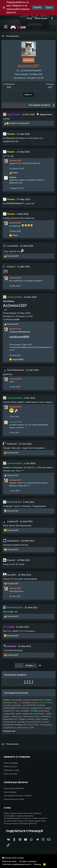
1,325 (23, 347)
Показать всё (9, 731)
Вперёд (31, 665)
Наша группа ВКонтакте (14, 788)
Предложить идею (12, 770)
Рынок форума (10, 792)
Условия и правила (28, 861)
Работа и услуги (11, 766)
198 (17, 319)
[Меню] (6, 27)
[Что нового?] (52, 18)
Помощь (37, 864)
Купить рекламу (10, 774)
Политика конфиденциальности (17, 864)
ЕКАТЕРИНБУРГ (33, 70)
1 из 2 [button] (19, 665)
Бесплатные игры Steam (14, 799)
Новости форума (11, 763)
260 (9, 87)
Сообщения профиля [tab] (14, 105)
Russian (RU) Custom (13, 858)
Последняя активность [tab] (41, 105)
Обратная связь (9, 861)
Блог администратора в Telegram (18, 796)
